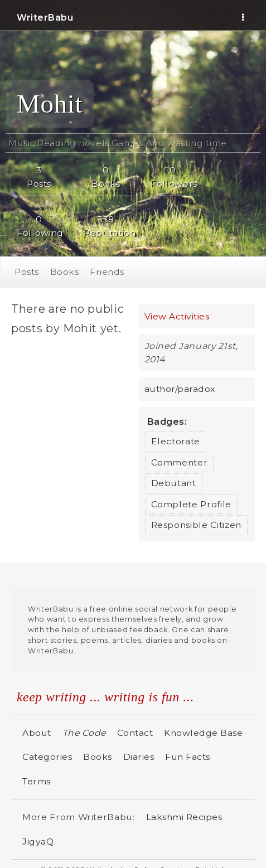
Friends (107, 272)
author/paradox (180, 389)
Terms (37, 781)
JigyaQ (38, 842)
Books (65, 272)
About (37, 733)
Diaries (139, 757)
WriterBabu (45, 18)
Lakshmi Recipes (184, 817)
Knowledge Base (203, 733)
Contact (135, 733)
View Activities (177, 316)
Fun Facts (188, 757)
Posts (27, 272)
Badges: (167, 422)
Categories (47, 757)
